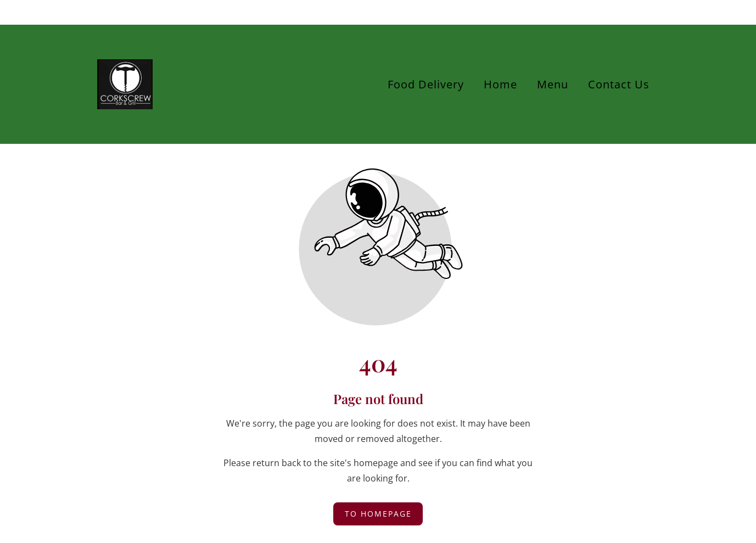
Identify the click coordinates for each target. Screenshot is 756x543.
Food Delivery (426, 84)
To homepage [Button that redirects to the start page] (378, 514)
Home (500, 84)
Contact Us (619, 84)
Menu (553, 84)
